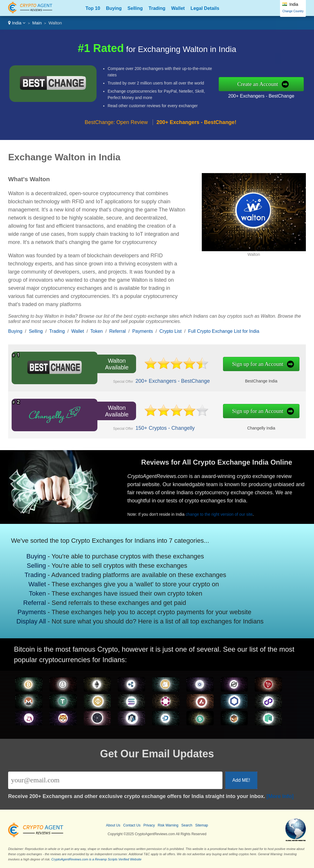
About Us (113, 825)
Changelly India (252, 427)
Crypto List (170, 331)
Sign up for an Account (249, 364)
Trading (157, 8)
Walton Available (115, 364)
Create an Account (258, 84)
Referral (118, 331)
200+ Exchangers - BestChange (261, 96)
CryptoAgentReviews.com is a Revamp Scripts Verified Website (97, 859)
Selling (135, 8)
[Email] (115, 780)
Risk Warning (168, 825)
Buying (114, 8)
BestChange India (252, 380)
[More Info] (280, 796)
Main (37, 23)
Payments (143, 331)
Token (97, 331)
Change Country (293, 11)
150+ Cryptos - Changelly (161, 427)
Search (187, 825)
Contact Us (132, 825)
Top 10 (93, 8)
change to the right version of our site (223, 513)
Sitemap (202, 825)
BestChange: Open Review (116, 122)
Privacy (149, 825)
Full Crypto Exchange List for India (224, 331)
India (17, 23)
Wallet (178, 8)
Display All (34, 619)
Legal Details (205, 8)
